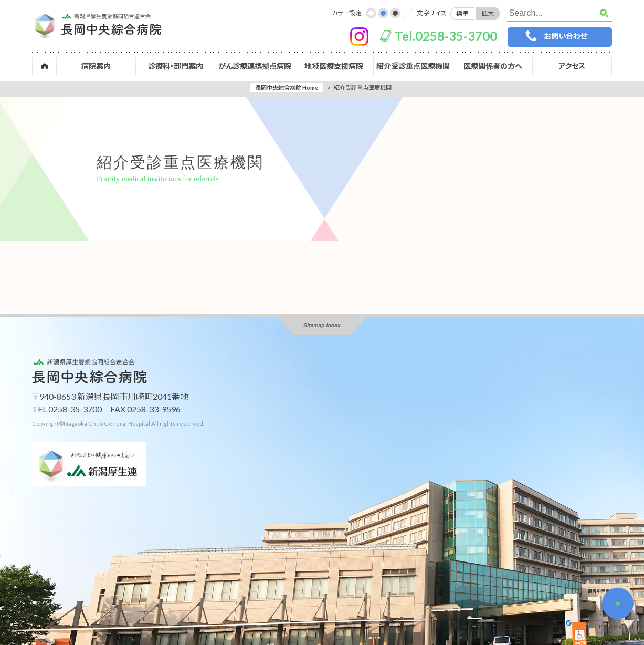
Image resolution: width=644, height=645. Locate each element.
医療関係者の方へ (493, 66)
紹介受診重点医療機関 (413, 66)
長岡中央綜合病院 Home (287, 87)
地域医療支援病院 (334, 66)
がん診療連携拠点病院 (255, 66)
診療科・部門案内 (176, 66)
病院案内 (96, 66)
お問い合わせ (566, 36)
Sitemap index (322, 325)
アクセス (572, 66)
